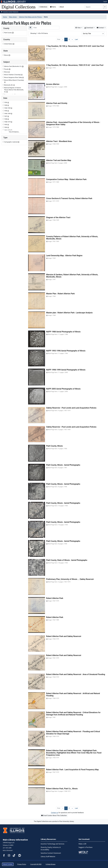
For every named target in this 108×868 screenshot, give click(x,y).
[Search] (94, 7)
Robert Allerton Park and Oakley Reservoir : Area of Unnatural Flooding (76, 674)
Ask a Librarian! (8, 850)
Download (89, 28)
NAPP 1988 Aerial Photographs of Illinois (63, 332)
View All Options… (14, 132)
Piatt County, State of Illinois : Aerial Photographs (67, 560)
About (61, 7)
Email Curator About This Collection (54, 816)
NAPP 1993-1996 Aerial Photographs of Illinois (66, 351)
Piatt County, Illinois (54, 446)
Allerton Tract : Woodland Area (59, 141)
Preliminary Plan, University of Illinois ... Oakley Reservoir (70, 579)
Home (5, 17)
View (78, 28)
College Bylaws (51, 864)
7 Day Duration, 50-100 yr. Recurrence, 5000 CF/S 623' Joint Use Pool (75, 46)
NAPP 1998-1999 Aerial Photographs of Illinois (66, 370)
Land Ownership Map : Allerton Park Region (64, 256)
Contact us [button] (55, 813)
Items (53, 7)
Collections (43, 7)
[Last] (76, 39)
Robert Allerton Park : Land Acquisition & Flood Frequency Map (72, 770)
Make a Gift (82, 844)
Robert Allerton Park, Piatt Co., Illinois (62, 789)
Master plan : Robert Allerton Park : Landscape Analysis (69, 313)
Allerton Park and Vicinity (57, 103)
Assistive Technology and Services (53, 844)
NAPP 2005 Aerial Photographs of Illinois (63, 389)
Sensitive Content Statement (11, 12)
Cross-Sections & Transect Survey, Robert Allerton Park (69, 198)
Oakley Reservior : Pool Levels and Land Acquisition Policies (71, 408)
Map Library (13, 17)
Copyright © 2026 (36, 864)
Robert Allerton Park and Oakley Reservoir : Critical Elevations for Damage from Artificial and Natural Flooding (73, 714)
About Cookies (8, 864)
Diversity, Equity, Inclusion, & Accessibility (51, 848)
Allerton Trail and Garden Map (59, 160)
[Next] (72, 39)
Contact (101, 28)
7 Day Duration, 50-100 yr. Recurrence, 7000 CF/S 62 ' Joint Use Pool (75, 65)
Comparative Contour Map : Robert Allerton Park (66, 179)
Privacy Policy (22, 864)
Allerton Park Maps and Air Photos (30, 17)
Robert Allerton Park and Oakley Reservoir (64, 636)
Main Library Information (15, 840)
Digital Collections (19, 7)
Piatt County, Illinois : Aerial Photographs (63, 465)
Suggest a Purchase (85, 847)
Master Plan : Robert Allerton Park (60, 294)
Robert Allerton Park (55, 598)
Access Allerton (53, 84)
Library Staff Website (48, 857)
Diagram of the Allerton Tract (58, 217)
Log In (105, 1)
